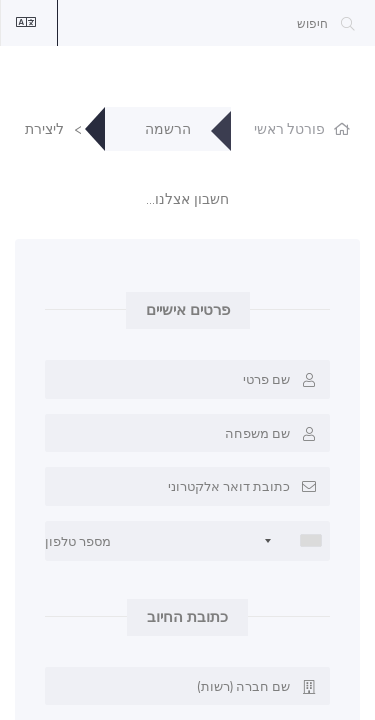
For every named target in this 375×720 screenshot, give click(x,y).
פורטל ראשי (289, 129)
